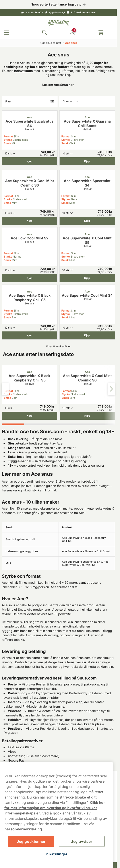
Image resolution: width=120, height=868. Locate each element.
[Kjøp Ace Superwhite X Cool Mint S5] (87, 278)
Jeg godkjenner (31, 841)
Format (8, 136)
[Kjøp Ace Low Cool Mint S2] (30, 278)
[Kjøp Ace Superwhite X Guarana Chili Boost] (87, 161)
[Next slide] (111, 389)
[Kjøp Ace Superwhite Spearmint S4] (87, 221)
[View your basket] (101, 33)
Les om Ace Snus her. (58, 85)
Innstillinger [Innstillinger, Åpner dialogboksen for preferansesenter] (56, 854)
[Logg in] (72, 33)
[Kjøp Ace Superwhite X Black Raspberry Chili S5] (30, 335)
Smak (7, 143)
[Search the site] (44, 33)
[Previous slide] (5, 389)
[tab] (13, 424)
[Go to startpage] (58, 23)
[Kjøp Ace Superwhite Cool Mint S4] (87, 335)
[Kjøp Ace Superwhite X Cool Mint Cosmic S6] (30, 221)
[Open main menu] (7, 33)
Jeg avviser (82, 841)
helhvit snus (23, 71)
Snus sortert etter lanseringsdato (56, 4)
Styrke (8, 140)
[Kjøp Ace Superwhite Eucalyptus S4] (30, 161)
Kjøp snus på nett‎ (50, 43)
